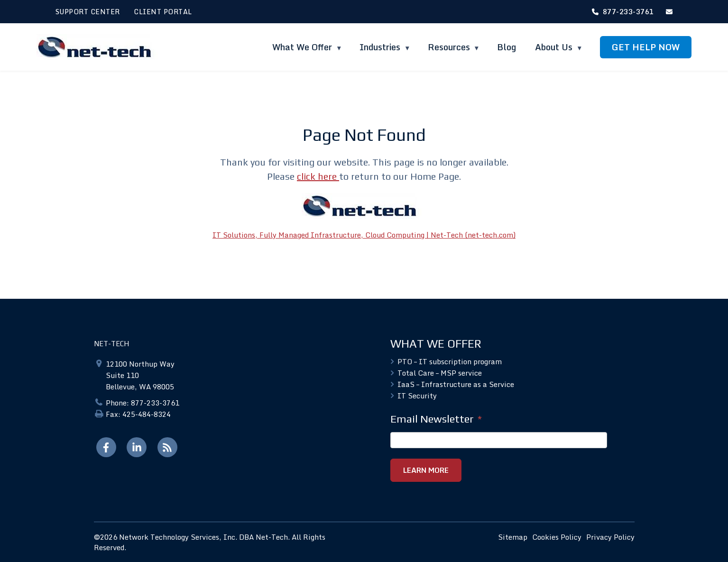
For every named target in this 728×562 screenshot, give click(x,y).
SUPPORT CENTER (88, 12)
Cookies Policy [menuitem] (557, 536)
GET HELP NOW (646, 47)
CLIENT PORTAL (163, 12)
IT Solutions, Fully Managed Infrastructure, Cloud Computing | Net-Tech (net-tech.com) (364, 235)
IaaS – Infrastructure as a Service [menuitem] (456, 384)
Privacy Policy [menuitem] (610, 536)
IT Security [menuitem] (417, 396)
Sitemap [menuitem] (513, 536)
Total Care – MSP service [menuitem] (440, 373)
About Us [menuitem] (555, 47)
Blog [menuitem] (507, 47)
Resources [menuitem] (449, 47)
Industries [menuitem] (381, 47)
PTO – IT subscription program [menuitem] (450, 361)
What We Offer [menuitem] (303, 47)
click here (318, 176)
